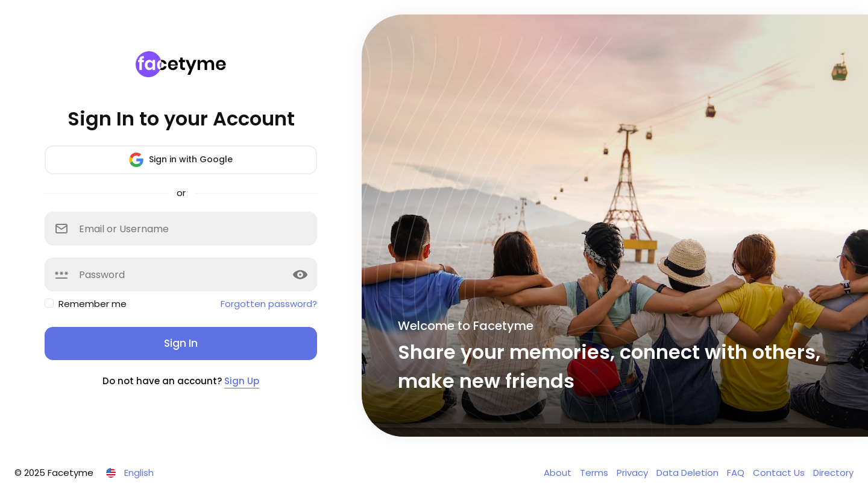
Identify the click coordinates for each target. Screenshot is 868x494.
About (559, 473)
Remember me (93, 304)
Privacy (634, 473)
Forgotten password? (269, 304)
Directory (833, 473)
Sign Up (242, 381)
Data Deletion (689, 473)
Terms (595, 473)
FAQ (737, 473)
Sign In (181, 343)
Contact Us (780, 473)
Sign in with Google (181, 160)
